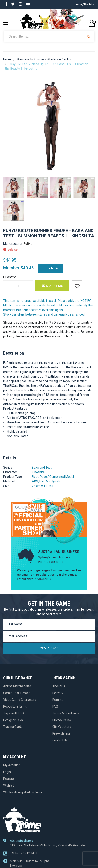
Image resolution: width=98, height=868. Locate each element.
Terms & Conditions (66, 713)
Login (7, 772)
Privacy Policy (62, 720)
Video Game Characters (20, 700)
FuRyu (28, 244)
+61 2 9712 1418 (24, 853)
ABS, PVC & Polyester (47, 481)
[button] (77, 286)
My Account (11, 765)
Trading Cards (13, 727)
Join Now (51, 268)
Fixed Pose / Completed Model (53, 477)
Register (9, 779)
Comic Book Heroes (17, 693)
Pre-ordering (61, 733)
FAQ (55, 706)
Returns (58, 700)
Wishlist (9, 785)
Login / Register (85, 4)
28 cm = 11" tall (42, 486)
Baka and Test (42, 468)
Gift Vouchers (62, 727)
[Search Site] (89, 36)
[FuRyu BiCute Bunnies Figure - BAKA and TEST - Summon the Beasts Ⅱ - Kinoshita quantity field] (18, 286)
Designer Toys (13, 720)
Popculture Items (15, 706)
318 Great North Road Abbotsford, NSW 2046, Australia (48, 845)
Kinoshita (38, 472)
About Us (59, 686)
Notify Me (52, 286)
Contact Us (60, 740)
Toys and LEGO (14, 713)
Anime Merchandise (17, 686)
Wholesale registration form (23, 792)
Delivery (58, 693)
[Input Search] (44, 36)
